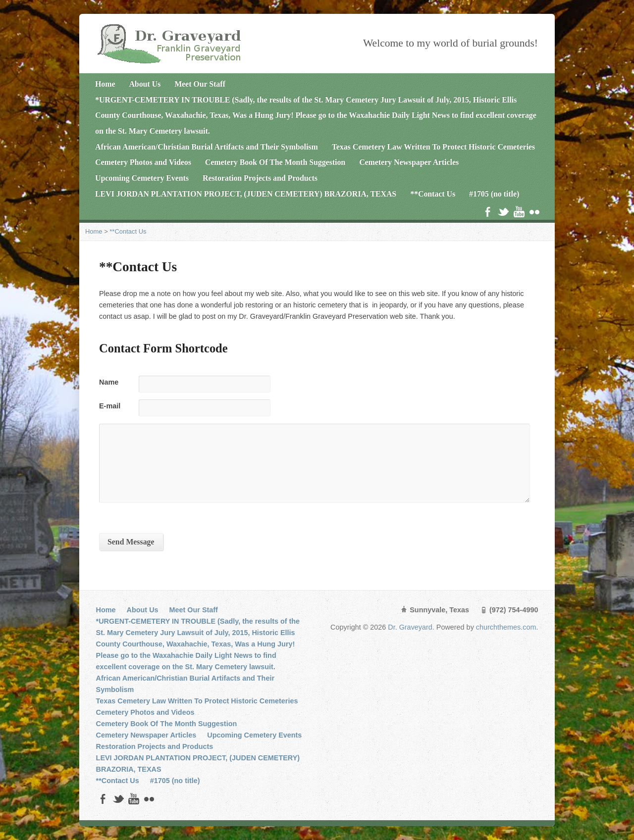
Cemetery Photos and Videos (143, 162)
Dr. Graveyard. (412, 627)
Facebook (488, 212)
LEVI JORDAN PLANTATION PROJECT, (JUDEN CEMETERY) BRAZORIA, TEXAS (246, 194)
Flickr (534, 212)
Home (105, 84)
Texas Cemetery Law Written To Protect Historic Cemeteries (433, 147)
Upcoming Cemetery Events (142, 178)
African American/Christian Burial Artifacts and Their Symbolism (207, 147)
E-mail (110, 406)
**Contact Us (433, 194)
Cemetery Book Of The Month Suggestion (275, 162)
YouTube (519, 212)
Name (109, 382)
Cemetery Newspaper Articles (409, 162)
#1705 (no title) (494, 194)
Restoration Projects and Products (260, 178)
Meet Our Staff (200, 84)
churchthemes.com (506, 627)
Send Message (131, 542)
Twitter (503, 212)
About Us (145, 84)
